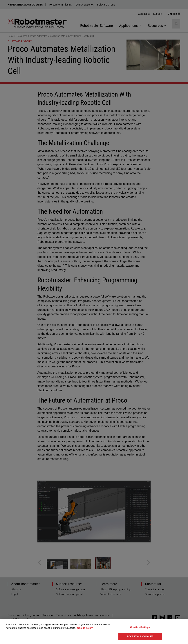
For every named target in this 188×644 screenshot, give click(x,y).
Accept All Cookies (140, 636)
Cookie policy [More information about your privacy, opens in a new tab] (85, 628)
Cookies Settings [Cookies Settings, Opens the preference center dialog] (140, 627)
